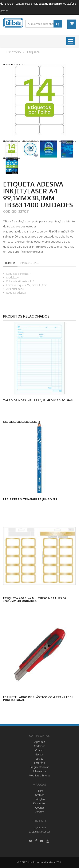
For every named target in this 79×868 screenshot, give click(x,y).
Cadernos (39, 746)
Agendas (40, 742)
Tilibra (40, 791)
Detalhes (10, 263)
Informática (40, 771)
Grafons (40, 795)
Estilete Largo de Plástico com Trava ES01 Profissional (38, 699)
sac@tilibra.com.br (39, 832)
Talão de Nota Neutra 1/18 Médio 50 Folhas (38, 400)
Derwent (39, 812)
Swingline (39, 799)
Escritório (39, 763)
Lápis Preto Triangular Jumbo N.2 (30, 499)
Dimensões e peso (30, 263)
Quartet (40, 808)
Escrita (39, 759)
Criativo (40, 750)
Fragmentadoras (39, 767)
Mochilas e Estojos (39, 775)
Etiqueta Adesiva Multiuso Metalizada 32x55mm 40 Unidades (35, 600)
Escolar (40, 754)
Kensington (40, 803)
